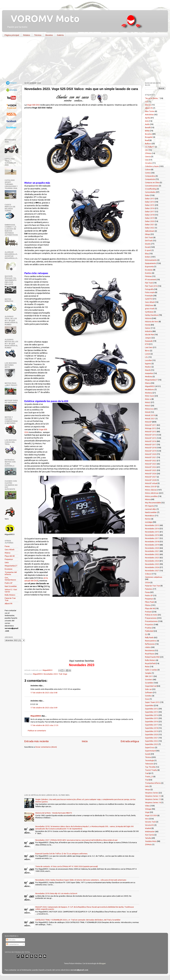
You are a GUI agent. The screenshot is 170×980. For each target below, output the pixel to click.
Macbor (148, 367)
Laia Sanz (149, 347)
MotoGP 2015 (151, 438)
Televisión (149, 764)
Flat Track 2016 (151, 286)
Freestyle (149, 296)
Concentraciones (152, 186)
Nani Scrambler (11, 586)
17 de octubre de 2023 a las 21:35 (44, 725)
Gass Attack (10, 549)
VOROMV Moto (43, 19)
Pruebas (148, 628)
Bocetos (49, 35)
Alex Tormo (150, 111)
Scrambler (149, 683)
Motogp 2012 (151, 428)
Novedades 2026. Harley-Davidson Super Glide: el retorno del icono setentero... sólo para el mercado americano (81, 880)
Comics (148, 173)
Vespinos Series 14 (153, 802)
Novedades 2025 (152, 564)
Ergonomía (149, 266)
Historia (148, 318)
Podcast (148, 612)
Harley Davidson (152, 315)
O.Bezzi (148, 574)
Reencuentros (151, 641)
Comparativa (150, 176)
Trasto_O (149, 776)
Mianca (7, 553)
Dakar (147, 195)
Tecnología (149, 760)
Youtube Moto (151, 841)
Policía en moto (151, 615)
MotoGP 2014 (151, 435)
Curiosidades (150, 192)
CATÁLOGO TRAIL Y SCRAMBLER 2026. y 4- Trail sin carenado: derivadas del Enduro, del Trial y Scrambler (78, 920)
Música (148, 499)
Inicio (85, 741)
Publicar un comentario (37, 731)
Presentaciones (151, 621)
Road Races (150, 654)
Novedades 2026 (152, 567)
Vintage (148, 809)
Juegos (148, 338)
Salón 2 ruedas (151, 670)
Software (149, 692)
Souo (147, 699)
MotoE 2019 (150, 415)
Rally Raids (149, 637)
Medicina (149, 376)
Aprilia (148, 118)
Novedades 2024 (152, 561)
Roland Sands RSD (152, 657)
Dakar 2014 (150, 202)
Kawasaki (149, 341)
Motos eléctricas (152, 493)
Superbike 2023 (152, 744)
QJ (146, 634)
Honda (148, 325)
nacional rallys (151, 509)
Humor (148, 328)
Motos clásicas (151, 490)
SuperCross (150, 747)
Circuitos (149, 163)
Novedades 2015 (152, 532)
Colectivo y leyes (152, 166)
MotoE (148, 412)
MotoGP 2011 (151, 425)
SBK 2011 (149, 676)
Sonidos (148, 696)
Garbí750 (149, 299)
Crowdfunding (151, 189)
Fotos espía (150, 292)
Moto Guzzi (150, 396)
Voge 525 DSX (151, 815)
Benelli (148, 127)
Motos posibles (151, 496)
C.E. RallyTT (150, 147)
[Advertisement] (83, 60)
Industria (149, 331)
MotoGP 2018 (151, 448)
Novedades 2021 (152, 551)
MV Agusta (149, 506)
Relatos (27, 35)
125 (147, 101)
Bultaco (148, 144)
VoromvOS (149, 825)
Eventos (148, 273)
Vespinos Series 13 (153, 799)
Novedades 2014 (152, 529)
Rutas (147, 666)
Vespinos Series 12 (153, 796)
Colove (148, 169)
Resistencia (150, 650)
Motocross (149, 409)
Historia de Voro (152, 321)
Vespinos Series (152, 793)
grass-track (150, 309)
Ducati (148, 247)
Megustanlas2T (11, 566)
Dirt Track (149, 237)
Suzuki (148, 754)
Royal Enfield (150, 663)
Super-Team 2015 (152, 702)
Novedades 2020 (152, 548)
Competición (150, 179)
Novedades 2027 (152, 571)
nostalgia (149, 522)
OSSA (147, 582)
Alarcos (148, 105)
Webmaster (150, 831)
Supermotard (150, 751)
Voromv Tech (150, 822)
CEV (147, 150)
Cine (147, 160)
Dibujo (148, 234)
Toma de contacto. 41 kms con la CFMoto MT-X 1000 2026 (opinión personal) (67, 866)
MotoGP (148, 422)
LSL (147, 357)
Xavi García (149, 835)
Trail (60, 674)
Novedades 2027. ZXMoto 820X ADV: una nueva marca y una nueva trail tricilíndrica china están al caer (76, 840)
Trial (147, 780)
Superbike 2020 (152, 734)
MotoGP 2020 (151, 454)
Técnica (38, 35)
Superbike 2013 (152, 712)
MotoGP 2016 (151, 441)
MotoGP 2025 (151, 470)
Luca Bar (148, 360)
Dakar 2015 (150, 205)
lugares (148, 364)
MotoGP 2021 (151, 457)
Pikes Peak (149, 602)
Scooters (149, 679)
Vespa (148, 789)
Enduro (148, 257)
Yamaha (148, 838)
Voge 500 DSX (33, 105)
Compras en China (152, 182)
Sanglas (148, 673)
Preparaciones (151, 618)
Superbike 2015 (152, 718)
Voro (147, 819)
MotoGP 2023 (151, 464)
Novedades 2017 (152, 538)
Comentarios (13, 944)
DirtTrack (149, 241)
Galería (60, 35)
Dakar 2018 (150, 215)
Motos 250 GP (151, 486)
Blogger (102, 963)
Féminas (148, 276)
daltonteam (150, 231)
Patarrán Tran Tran (153, 586)
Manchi (148, 370)
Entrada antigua (130, 741)
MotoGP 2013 (151, 431)
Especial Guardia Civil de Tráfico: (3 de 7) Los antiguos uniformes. (62, 854)
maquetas (149, 373)
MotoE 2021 (150, 419)
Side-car (148, 689)
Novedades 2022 (152, 554)
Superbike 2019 (152, 731)
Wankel (148, 828)
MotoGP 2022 (151, 461)
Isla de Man (150, 334)
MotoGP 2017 (151, 444)
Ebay (147, 254)
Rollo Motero (10, 595)
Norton (148, 519)
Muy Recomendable (153, 503)
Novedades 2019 (152, 545)
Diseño (148, 244)
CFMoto (148, 153)
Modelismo (150, 389)
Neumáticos (150, 516)
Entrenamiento (151, 260)
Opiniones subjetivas (154, 577)
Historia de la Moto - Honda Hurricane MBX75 (54, 813)
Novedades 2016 (152, 535)
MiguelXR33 (38, 674)
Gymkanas (149, 312)
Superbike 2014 (152, 715)
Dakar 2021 (150, 224)
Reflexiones (150, 644)
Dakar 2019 (150, 218)
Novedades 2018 (152, 541)
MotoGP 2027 (151, 477)
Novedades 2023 (51, 674)
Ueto (7, 562)
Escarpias (9, 569)
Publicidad (149, 631)
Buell (147, 140)
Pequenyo (9, 559)
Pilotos (148, 605)
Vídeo (147, 806)
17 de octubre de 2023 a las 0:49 (44, 708)
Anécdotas (149, 114)
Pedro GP (9, 583)
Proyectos (149, 624)
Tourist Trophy (151, 770)
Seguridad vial (151, 686)
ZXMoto (148, 844)
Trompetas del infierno (11, 573)
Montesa (149, 393)
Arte (147, 121)
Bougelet (149, 137)
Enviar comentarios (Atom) (46, 747)
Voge (65, 674)
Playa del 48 (10, 556)
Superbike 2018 (152, 728)
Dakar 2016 (150, 208)
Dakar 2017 (150, 211)
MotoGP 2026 (151, 474)
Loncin (148, 354)
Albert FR (8, 604)
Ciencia (148, 156)
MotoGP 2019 (151, 451)
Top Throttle (150, 767)
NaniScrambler (151, 512)
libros (147, 351)
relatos (148, 647)
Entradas (11, 940)
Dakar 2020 (150, 221)
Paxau (7, 546)
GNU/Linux (149, 305)
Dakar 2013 (150, 199)
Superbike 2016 (152, 721)
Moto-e (148, 399)
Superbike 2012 (152, 709)
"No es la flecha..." (152, 98)
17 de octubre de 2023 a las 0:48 (44, 693)
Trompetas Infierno (153, 783)
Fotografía (149, 289)
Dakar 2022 (150, 228)
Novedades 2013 (152, 525)
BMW (147, 131)
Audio (147, 124)
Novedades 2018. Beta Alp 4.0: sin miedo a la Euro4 (56, 893)
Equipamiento (151, 263)
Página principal (12, 35)
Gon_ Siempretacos (10, 579)
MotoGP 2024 (151, 467)
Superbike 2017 (152, 725)
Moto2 (148, 402)
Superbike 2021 (152, 738)
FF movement (151, 279)
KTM (147, 344)
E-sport (148, 250)
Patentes (149, 589)
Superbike (149, 705)
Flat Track (149, 283)
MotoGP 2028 (151, 480)
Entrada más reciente (36, 741)
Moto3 (148, 406)
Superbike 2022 (152, 741)
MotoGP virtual (151, 483)
